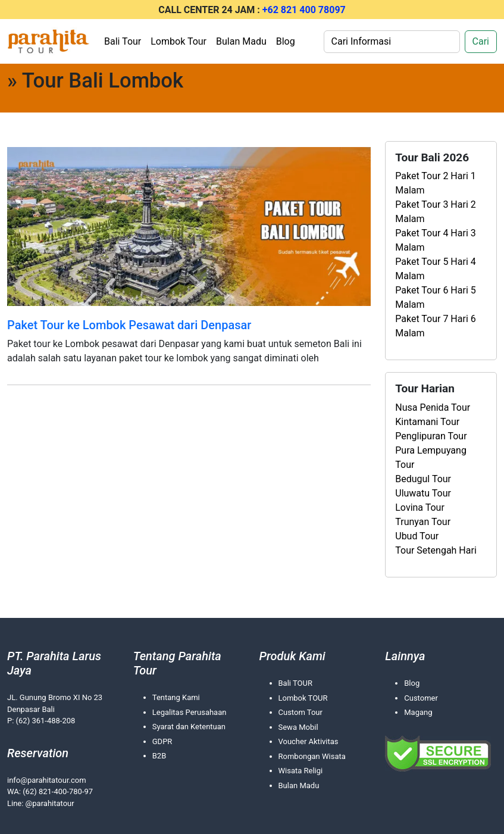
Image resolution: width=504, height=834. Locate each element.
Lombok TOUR (303, 698)
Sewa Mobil (298, 727)
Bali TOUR (295, 683)
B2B (159, 756)
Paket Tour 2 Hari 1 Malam (436, 183)
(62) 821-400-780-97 (58, 791)
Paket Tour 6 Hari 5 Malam (436, 297)
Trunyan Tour (423, 522)
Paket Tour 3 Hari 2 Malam (436, 212)
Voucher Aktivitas (309, 741)
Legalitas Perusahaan (190, 712)
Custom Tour (300, 712)
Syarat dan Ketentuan (189, 727)
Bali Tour (123, 41)
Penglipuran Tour (431, 436)
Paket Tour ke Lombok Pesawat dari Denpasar (129, 325)
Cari (481, 41)
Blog (286, 41)
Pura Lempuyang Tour (431, 457)
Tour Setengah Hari (436, 550)
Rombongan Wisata (312, 756)
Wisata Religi (301, 771)
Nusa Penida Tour (433, 407)
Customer (421, 698)
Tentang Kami (176, 697)
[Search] (392, 42)
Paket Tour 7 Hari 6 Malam (436, 326)
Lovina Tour (420, 507)
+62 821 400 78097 (304, 10)
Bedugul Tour (423, 479)
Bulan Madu (241, 41)
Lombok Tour (179, 41)
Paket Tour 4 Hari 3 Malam (436, 240)
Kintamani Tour (427, 422)
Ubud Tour (417, 536)
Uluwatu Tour (423, 493)
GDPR (162, 741)
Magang (418, 712)
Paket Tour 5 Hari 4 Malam (436, 269)
